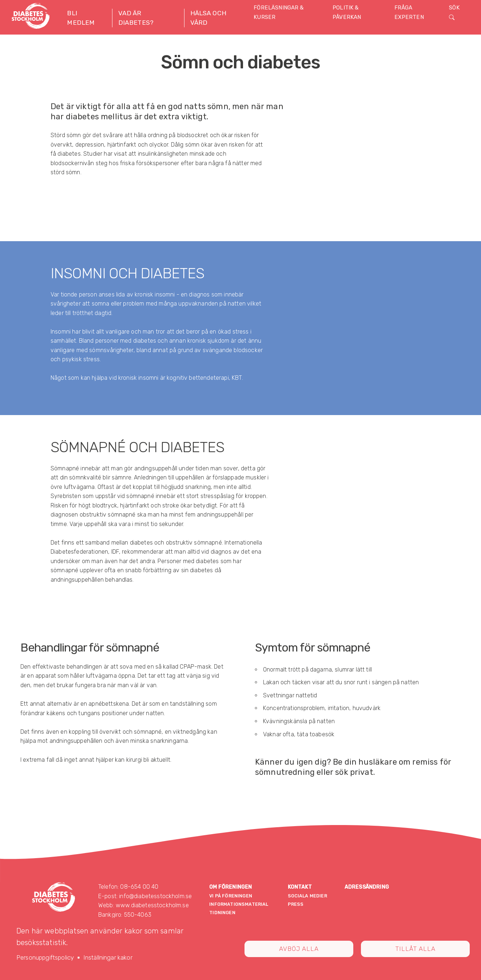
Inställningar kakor (108, 957)
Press (296, 904)
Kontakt (300, 887)
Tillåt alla (416, 949)
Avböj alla (299, 949)
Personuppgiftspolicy (45, 957)
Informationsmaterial (239, 904)
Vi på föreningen (231, 896)
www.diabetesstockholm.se (152, 905)
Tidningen (222, 913)
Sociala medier (307, 896)
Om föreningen (230, 887)
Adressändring (367, 887)
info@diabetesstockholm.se (155, 896)
